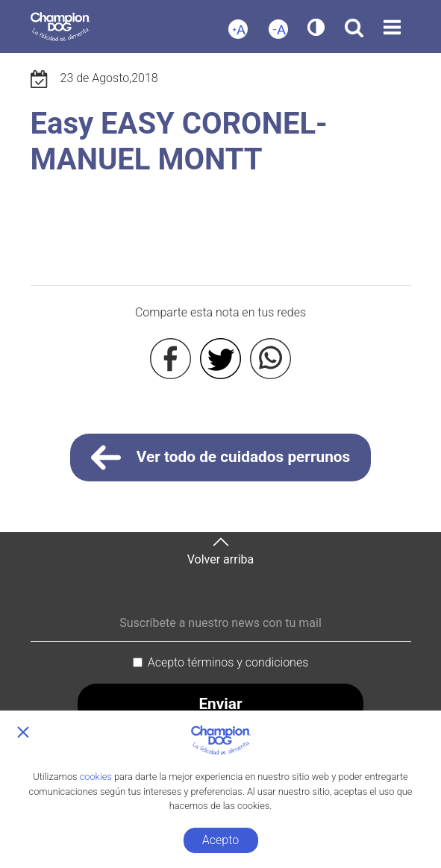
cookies (96, 777)
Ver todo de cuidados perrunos (221, 458)
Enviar (220, 704)
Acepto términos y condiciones (228, 662)
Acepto (220, 840)
